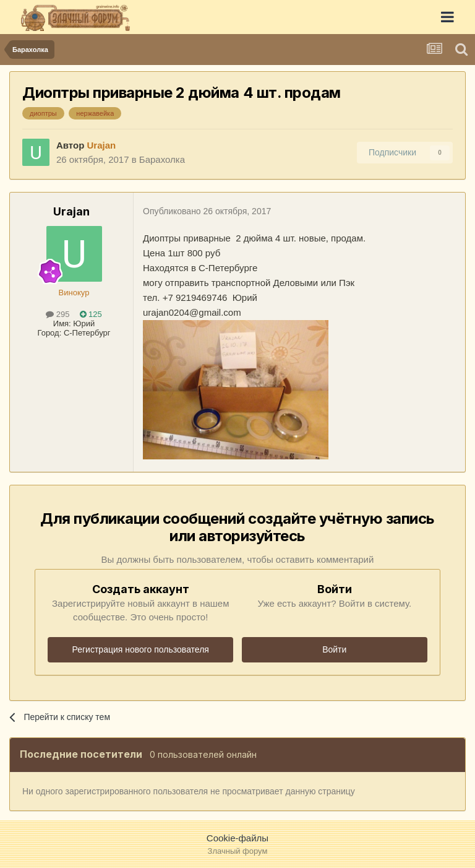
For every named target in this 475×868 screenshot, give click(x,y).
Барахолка (162, 159)
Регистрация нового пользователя (141, 649)
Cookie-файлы (237, 838)
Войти (334, 649)
